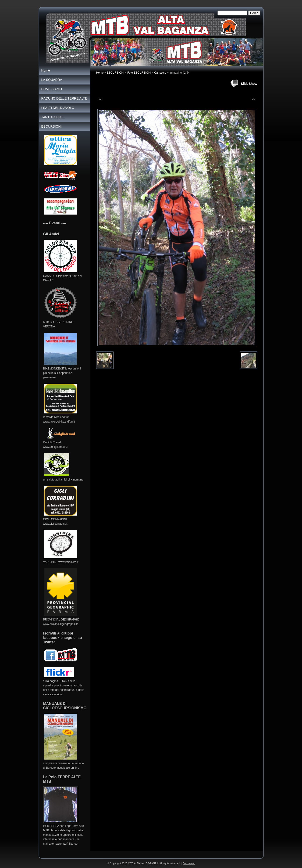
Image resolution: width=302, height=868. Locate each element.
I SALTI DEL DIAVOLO (58, 108)
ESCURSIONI (115, 73)
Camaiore (160, 73)
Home (100, 73)
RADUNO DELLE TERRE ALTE (64, 98)
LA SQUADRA (52, 80)
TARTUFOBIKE (53, 117)
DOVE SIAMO (52, 89)
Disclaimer (189, 863)
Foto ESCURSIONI (139, 73)
